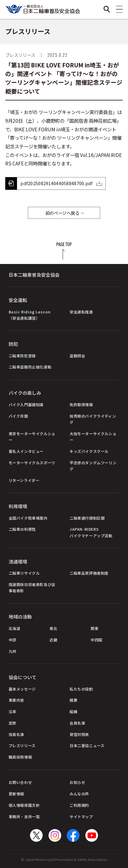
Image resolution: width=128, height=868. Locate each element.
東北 (53, 628)
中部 (13, 640)
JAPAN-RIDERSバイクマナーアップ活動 (91, 532)
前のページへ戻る (62, 213)
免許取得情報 (81, 404)
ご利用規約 (79, 805)
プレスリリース (22, 745)
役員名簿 (16, 734)
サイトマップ (81, 817)
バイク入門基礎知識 (26, 404)
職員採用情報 (20, 757)
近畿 (53, 640)
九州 (13, 651)
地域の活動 (20, 617)
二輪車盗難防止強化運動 (30, 367)
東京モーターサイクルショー (32, 437)
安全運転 (18, 300)
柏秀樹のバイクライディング (93, 419)
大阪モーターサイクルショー (93, 437)
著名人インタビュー (26, 451)
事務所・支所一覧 (24, 817)
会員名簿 (77, 723)
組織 (73, 711)
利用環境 (18, 506)
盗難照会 (77, 356)
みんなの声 (79, 794)
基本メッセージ (22, 689)
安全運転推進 (81, 312)
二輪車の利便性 (22, 529)
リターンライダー (24, 480)
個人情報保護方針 (24, 805)
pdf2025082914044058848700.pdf (56, 183)
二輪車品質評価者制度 (89, 573)
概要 (73, 700)
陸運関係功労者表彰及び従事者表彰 (32, 587)
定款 (13, 723)
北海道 (15, 628)
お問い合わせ (20, 782)
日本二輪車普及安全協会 (34, 275)
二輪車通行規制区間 (87, 518)
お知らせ (77, 782)
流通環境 (18, 562)
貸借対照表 (79, 734)
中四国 (96, 640)
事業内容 (16, 700)
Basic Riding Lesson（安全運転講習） (30, 315)
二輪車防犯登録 (22, 356)
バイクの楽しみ (25, 393)
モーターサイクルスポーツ (32, 463)
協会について (23, 677)
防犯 (13, 344)
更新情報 (16, 794)
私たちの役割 (81, 689)
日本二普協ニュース (87, 745)
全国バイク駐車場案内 (28, 518)
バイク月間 (18, 416)
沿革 (13, 711)
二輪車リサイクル (24, 573)
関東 (94, 628)
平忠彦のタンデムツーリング (93, 466)
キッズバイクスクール (89, 451)
